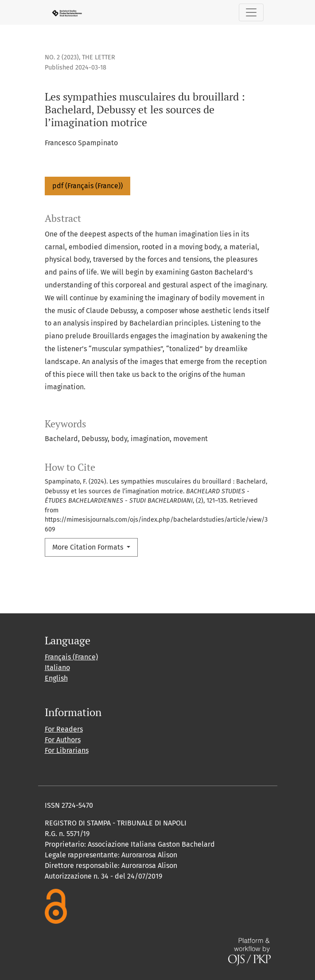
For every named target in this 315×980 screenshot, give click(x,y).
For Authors (63, 740)
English (56, 678)
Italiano (57, 668)
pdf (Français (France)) (87, 186)
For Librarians (67, 750)
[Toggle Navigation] (251, 12)
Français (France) (71, 657)
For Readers (64, 729)
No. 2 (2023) (62, 57)
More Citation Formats (89, 547)
